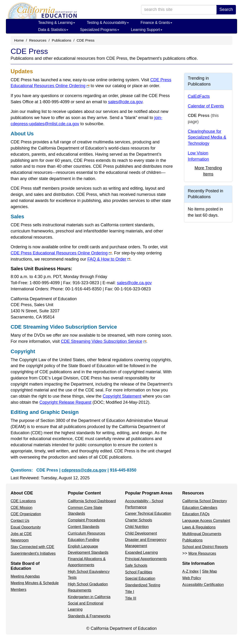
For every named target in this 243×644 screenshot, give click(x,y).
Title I (130, 592)
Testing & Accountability (108, 23)
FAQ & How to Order (109, 259)
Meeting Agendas (25, 576)
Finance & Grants (157, 23)
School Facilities (139, 572)
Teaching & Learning (57, 23)
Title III (131, 598)
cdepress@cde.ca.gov (84, 470)
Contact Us (20, 521)
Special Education (140, 578)
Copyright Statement (122, 396)
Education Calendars (200, 508)
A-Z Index (191, 571)
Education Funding (84, 540)
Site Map (210, 571)
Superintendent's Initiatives (33, 553)
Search (226, 9)
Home (19, 40)
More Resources (202, 553)
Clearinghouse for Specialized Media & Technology (207, 137)
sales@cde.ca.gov (125, 102)
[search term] (179, 10)
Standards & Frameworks (89, 616)
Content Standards (84, 527)
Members (19, 590)
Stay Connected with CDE (32, 547)
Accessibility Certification (203, 585)
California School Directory (205, 501)
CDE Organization (26, 514)
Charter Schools (139, 520)
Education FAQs (196, 514)
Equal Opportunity (26, 527)
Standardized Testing (143, 585)
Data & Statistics (53, 30)
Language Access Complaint (206, 521)
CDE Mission (21, 508)
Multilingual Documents (202, 534)
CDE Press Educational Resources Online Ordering (61, 253)
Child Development (141, 533)
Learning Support (147, 30)
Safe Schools (136, 565)
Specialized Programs (100, 30)
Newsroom (20, 540)
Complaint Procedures (87, 520)
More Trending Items (208, 171)
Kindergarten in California (89, 597)
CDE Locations (23, 501)
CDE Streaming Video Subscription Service (104, 341)
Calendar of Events (206, 106)
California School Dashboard (92, 501)
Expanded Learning (141, 552)
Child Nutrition (137, 527)
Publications (61, 40)
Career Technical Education (148, 513)
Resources (38, 40)
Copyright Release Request (94, 402)
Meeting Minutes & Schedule (35, 583)
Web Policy (192, 578)
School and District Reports (205, 547)
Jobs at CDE (21, 534)
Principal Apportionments (146, 559)
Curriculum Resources (87, 533)
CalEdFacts (199, 96)
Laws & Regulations (199, 527)
